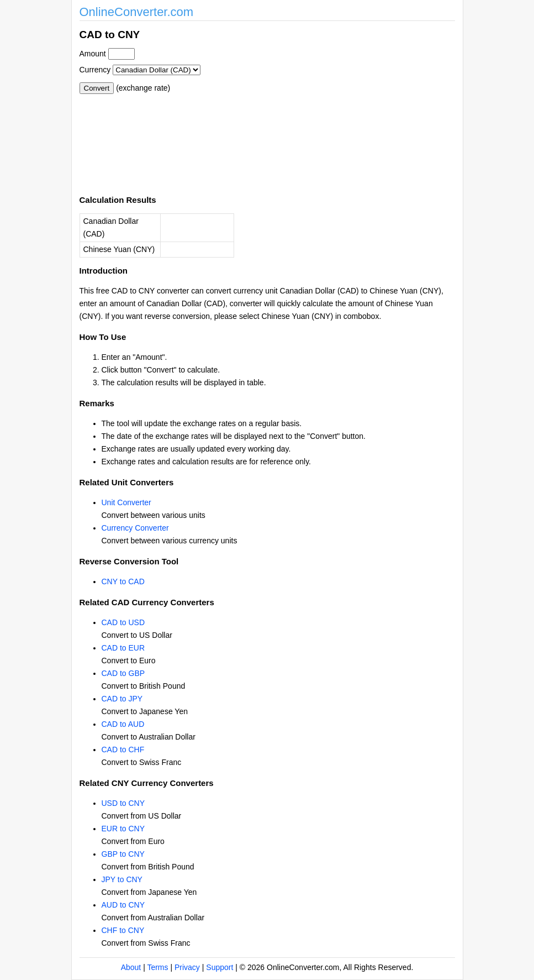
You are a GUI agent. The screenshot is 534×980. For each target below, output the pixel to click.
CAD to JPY (122, 699)
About (131, 967)
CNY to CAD (123, 581)
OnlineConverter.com (137, 12)
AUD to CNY (123, 905)
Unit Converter (126, 502)
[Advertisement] (327, 104)
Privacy (187, 967)
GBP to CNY (123, 854)
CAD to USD (123, 622)
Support (220, 967)
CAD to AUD (123, 724)
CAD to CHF (123, 750)
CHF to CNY (123, 930)
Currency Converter (135, 528)
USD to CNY (123, 803)
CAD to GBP (123, 673)
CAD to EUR (123, 648)
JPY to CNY (122, 879)
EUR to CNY (123, 829)
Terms (157, 967)
